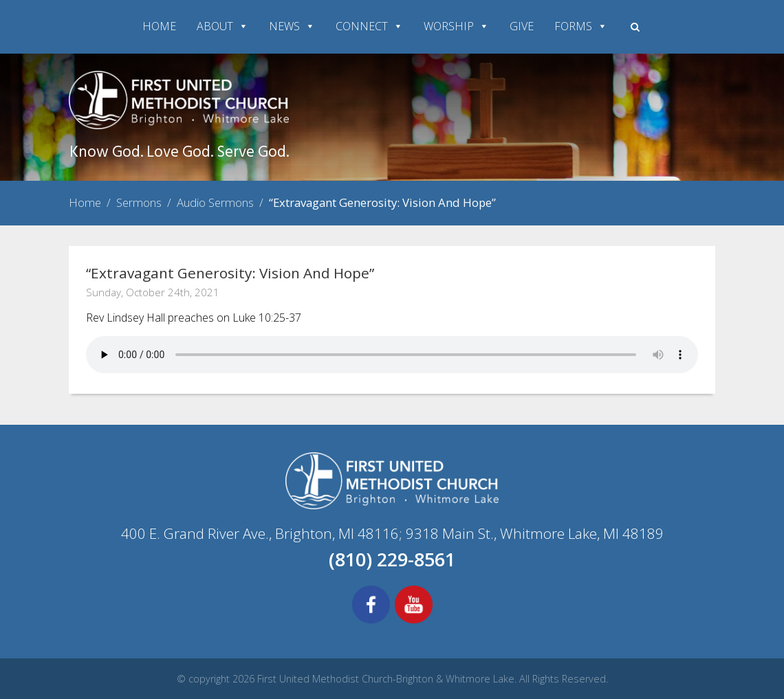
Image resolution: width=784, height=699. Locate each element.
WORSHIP (456, 26)
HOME (159, 26)
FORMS (581, 26)
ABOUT (222, 26)
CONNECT (369, 26)
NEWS (292, 26)
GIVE (522, 26)
